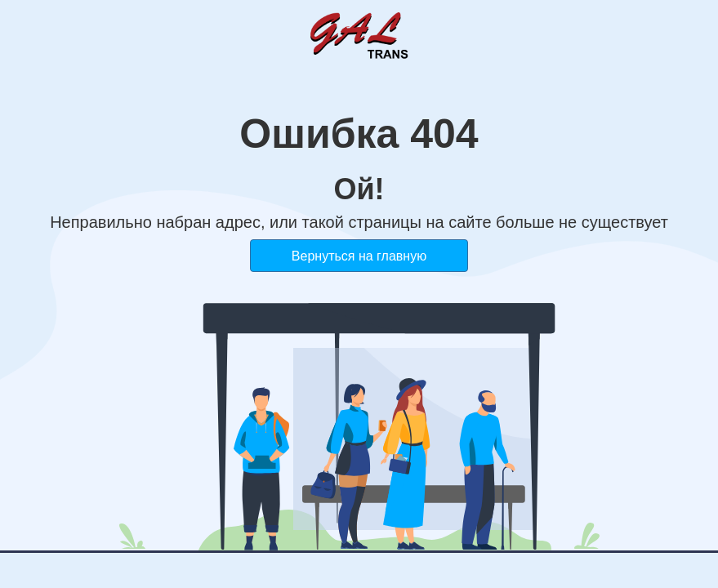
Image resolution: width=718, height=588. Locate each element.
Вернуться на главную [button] (359, 256)
